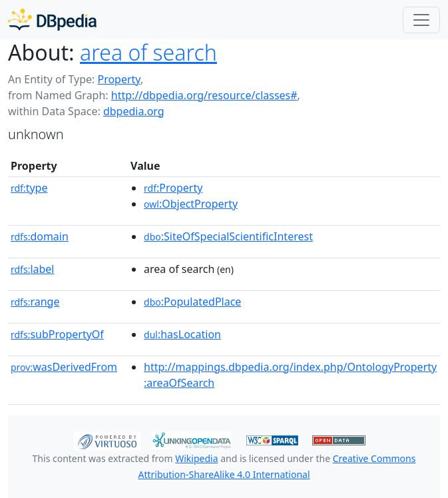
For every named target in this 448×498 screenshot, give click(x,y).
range (35, 302)
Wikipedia (196, 458)
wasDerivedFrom (64, 367)
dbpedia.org (134, 111)
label (33, 269)
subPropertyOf (57, 334)
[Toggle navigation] (421, 20)
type (29, 188)
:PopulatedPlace (192, 302)
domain (40, 236)
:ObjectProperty (191, 204)
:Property (173, 188)
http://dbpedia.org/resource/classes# (204, 95)
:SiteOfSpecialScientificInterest (228, 236)
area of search (148, 52)
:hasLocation (182, 334)
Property (118, 79)
